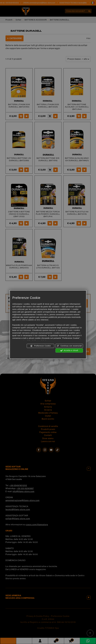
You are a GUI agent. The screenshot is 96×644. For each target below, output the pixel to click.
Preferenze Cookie (40, 346)
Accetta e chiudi (69, 351)
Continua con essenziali (69, 346)
